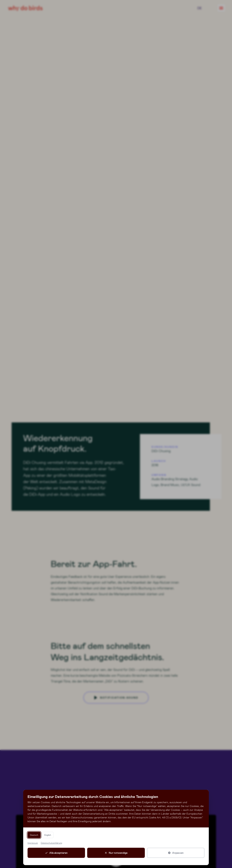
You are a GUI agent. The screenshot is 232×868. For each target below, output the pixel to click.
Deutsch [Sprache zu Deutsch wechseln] (34, 835)
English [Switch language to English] (48, 835)
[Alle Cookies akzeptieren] (56, 853)
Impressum (33, 843)
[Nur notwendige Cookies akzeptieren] (116, 853)
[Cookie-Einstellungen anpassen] (176, 853)
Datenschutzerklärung (51, 843)
